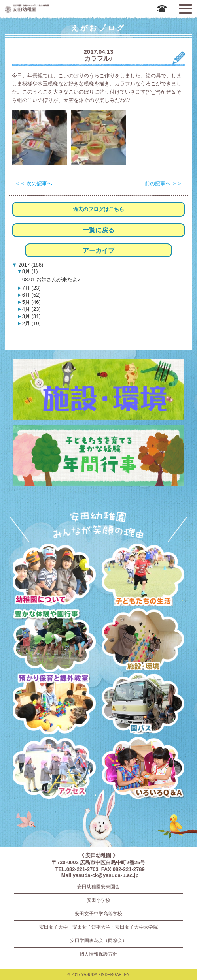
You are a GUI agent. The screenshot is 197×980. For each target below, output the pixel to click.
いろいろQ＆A (143, 769)
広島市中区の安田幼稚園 (50, 8)
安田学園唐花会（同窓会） (98, 940)
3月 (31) (31, 316)
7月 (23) (31, 288)
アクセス (54, 769)
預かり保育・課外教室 (54, 705)
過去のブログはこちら (98, 209)
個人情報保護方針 (98, 954)
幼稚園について (54, 576)
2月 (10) (31, 323)
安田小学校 (98, 900)
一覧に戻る (98, 230)
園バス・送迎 (143, 705)
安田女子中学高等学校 (98, 914)
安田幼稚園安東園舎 (98, 887)
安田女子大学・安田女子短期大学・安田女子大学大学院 (98, 927)
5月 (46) (31, 302)
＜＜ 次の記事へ (33, 183)
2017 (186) (30, 265)
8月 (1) (30, 271)
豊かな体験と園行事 (54, 640)
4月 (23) (31, 309)
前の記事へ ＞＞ (164, 183)
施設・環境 (143, 640)
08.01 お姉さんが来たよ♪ (51, 279)
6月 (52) (31, 295)
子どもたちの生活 (143, 576)
